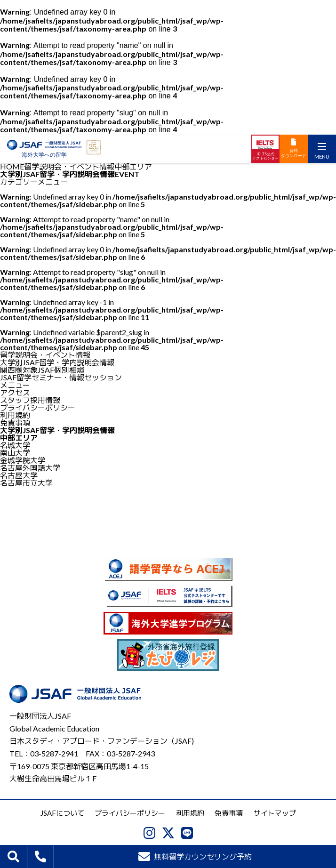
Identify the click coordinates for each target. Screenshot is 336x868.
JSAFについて (62, 813)
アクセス (15, 392)
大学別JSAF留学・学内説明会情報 (57, 362)
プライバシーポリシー (38, 407)
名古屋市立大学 (26, 483)
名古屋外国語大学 (30, 468)
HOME (12, 166)
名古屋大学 (19, 475)
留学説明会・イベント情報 (69, 166)
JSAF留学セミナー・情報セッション (61, 377)
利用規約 (15, 415)
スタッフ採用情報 (30, 400)
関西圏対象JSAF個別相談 (42, 370)
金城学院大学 (23, 460)
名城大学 (15, 445)
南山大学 (15, 453)
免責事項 (15, 422)
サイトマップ (275, 813)
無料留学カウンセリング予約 (195, 856)
